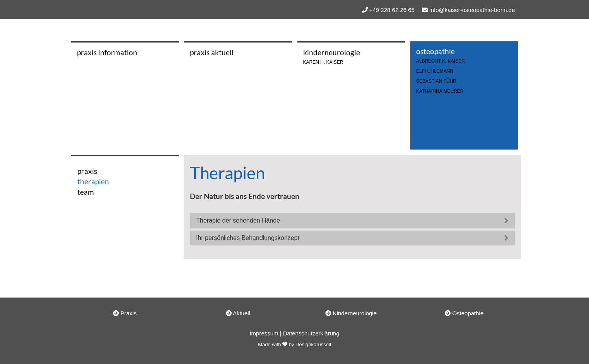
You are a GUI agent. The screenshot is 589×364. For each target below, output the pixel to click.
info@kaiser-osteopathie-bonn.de (472, 10)
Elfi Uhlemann (435, 71)
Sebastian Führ (436, 81)
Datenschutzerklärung (311, 333)
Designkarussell (313, 344)
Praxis (125, 313)
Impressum (264, 333)
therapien (93, 181)
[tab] (353, 221)
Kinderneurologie (351, 313)
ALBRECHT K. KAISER (440, 61)
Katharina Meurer (440, 91)
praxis (87, 171)
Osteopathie (464, 313)
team (86, 192)
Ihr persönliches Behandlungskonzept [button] (248, 238)
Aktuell (238, 313)
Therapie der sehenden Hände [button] (238, 220)
